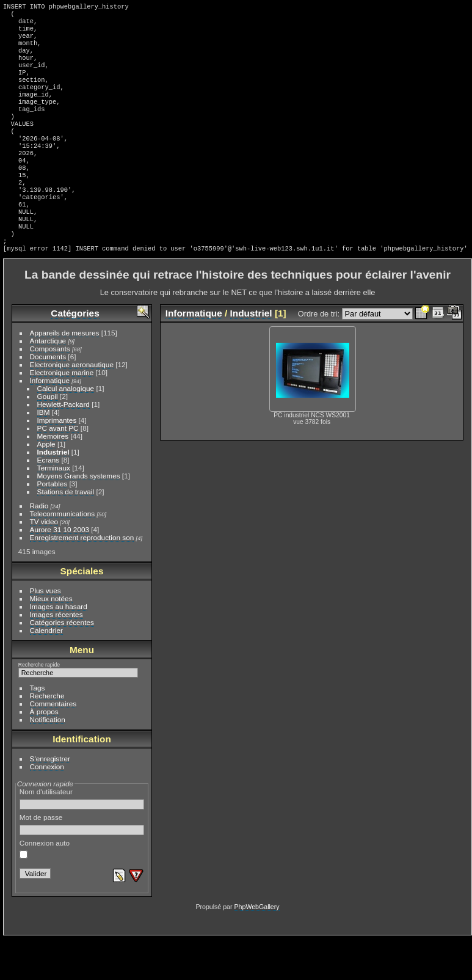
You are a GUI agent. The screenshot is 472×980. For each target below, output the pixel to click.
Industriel (53, 493)
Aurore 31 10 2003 (60, 571)
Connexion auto (45, 890)
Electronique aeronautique (72, 406)
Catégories (75, 355)
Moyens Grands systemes (79, 517)
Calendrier (46, 672)
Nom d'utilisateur (82, 840)
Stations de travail (66, 533)
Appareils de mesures (65, 374)
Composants (50, 390)
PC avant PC (58, 470)
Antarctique (48, 382)
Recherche (47, 737)
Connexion (47, 808)
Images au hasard (59, 648)
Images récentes (56, 656)
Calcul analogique (66, 430)
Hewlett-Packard (64, 446)
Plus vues (45, 632)
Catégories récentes (62, 664)
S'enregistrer (50, 800)
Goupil (48, 438)
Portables (53, 525)
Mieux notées (51, 640)
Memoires (53, 477)
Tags (38, 729)
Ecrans (49, 501)
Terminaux (54, 509)
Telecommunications (63, 555)
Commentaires (53, 745)
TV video (44, 563)
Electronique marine (62, 414)
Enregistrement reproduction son (82, 579)
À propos (44, 753)
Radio (39, 547)
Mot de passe (82, 866)
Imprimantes (57, 462)
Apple (46, 485)
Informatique (50, 422)
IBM (44, 454)
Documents (48, 398)
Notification (48, 761)
